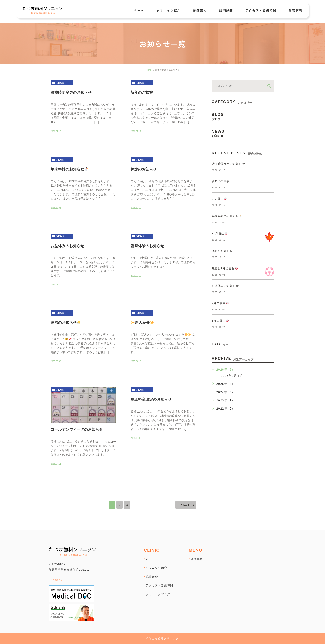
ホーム (139, 10)
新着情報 (296, 10)
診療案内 (200, 10)
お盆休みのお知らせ (67, 246)
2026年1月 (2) (232, 376)
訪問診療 (226, 10)
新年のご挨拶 (142, 92)
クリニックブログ (158, 594)
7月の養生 (220, 303)
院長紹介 (152, 576)
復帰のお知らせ (66, 323)
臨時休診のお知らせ (147, 246)
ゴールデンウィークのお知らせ (77, 429)
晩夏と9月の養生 (225, 268)
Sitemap (55, 580)
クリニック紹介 (169, 10)
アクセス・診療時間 (261, 10)
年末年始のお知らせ (69, 169)
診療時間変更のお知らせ (71, 92)
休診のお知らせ (144, 169)
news (60, 83)
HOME (148, 70)
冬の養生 (219, 199)
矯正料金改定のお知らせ (151, 399)
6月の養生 (220, 321)
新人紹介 (142, 323)
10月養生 (220, 234)
